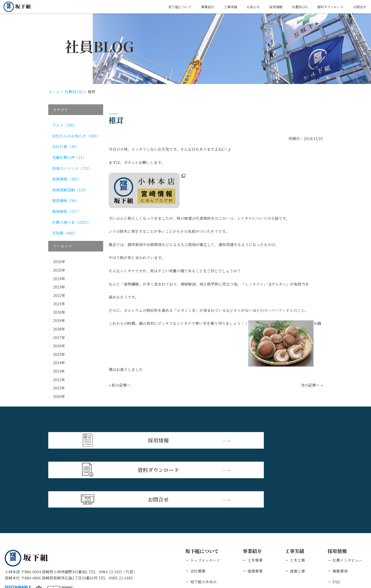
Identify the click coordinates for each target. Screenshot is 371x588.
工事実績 (217, 7)
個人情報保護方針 (51, 557)
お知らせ (242, 7)
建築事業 (255, 510)
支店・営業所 (202, 531)
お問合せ (359, 7)
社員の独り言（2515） (71, 222)
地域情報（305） (66, 179)
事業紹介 (193, 7)
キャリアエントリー (349, 542)
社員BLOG (293, 7)
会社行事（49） (66, 147)
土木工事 (297, 499)
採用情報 (267, 7)
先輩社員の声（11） (69, 157)
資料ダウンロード (327, 7)
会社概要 (198, 510)
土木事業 (255, 499)
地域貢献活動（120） (70, 190)
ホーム (54, 92)
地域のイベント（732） (72, 168)
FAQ (336, 520)
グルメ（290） (65, 125)
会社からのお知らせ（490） (76, 136)
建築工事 (297, 510)
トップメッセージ (205, 499)
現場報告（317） (66, 211)
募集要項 (340, 510)
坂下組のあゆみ (203, 520)
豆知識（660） (65, 233)
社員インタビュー (347, 499)
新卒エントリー (346, 531)
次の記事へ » (312, 385)
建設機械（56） (66, 201)
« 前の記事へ (120, 385)
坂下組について (163, 7)
